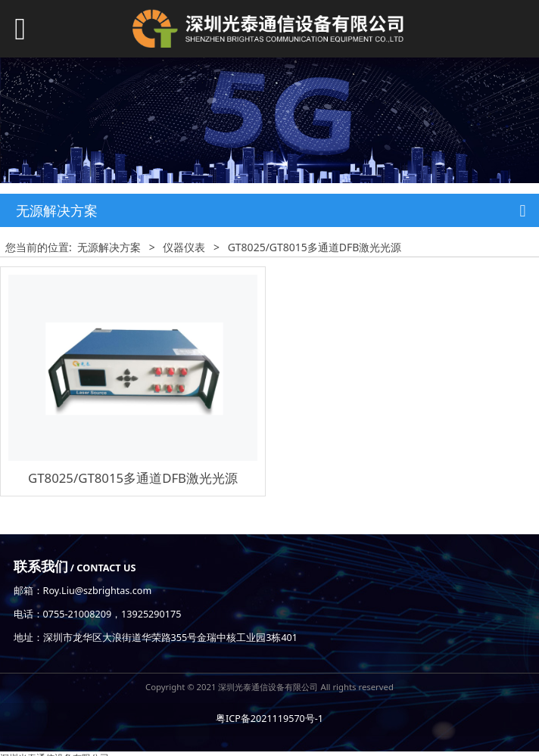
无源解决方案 (109, 247)
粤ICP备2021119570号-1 (269, 719)
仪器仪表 (184, 247)
